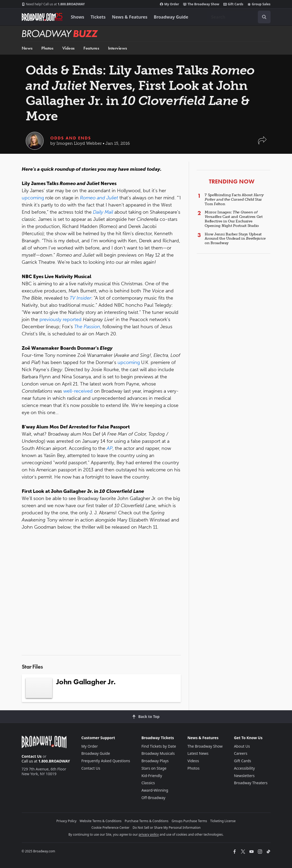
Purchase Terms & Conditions (147, 821)
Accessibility (244, 768)
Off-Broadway (153, 798)
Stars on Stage (154, 768)
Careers (241, 753)
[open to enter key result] (264, 17)
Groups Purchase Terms (189, 821)
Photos (47, 48)
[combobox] (239, 17)
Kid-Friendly (152, 776)
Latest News (198, 753)
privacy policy (149, 834)
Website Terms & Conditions (101, 821)
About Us (242, 746)
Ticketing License (223, 821)
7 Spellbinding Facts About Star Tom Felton (234, 200)
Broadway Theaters (251, 783)
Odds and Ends (71, 138)
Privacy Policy (66, 821)
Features (91, 48)
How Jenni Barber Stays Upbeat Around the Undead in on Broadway (235, 239)
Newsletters (244, 776)
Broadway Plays (155, 761)
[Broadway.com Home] (42, 17)
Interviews (118, 48)
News (27, 48)
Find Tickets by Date (159, 746)
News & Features (130, 17)
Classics (148, 783)
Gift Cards (233, 4)
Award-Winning (155, 790)
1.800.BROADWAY (53, 4)
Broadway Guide (171, 17)
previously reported (60, 319)
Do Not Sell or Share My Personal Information (167, 828)
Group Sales (259, 4)
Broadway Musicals (158, 753)
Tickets (98, 17)
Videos (68, 48)
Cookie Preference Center (110, 828)
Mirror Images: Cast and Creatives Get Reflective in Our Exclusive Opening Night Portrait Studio (234, 219)
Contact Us (32, 756)
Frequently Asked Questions (106, 761)
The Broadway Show (201, 4)
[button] (262, 143)
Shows (78, 17)
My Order (169, 4)
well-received (79, 391)
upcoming (33, 198)
